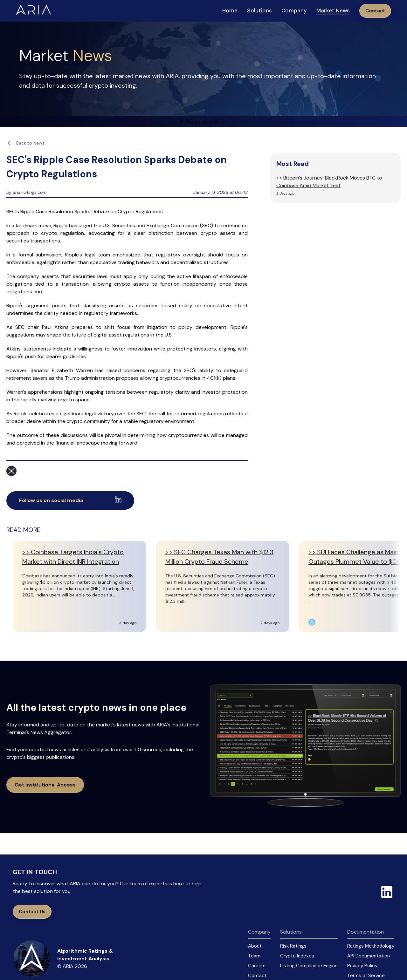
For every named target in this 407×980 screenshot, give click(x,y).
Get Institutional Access (45, 785)
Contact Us (32, 912)
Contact (375, 11)
